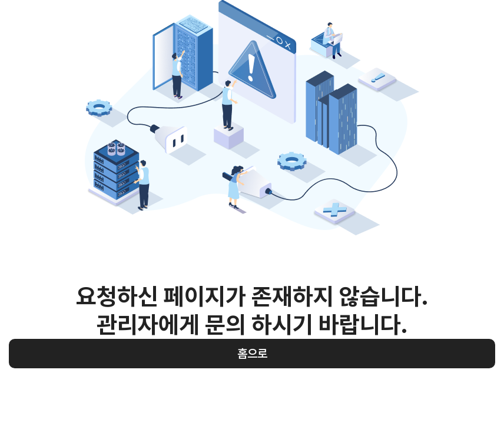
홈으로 (252, 354)
